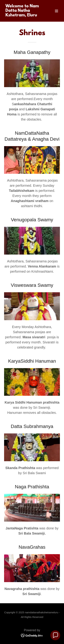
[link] (24, 15)
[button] (56, 11)
